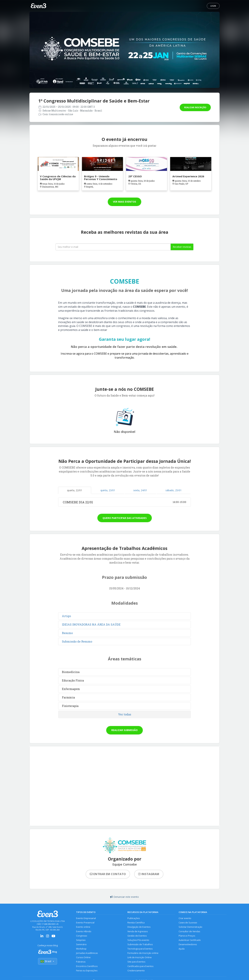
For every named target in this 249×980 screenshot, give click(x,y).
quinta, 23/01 (108, 490)
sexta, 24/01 (140, 490)
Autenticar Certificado (190, 940)
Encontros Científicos (87, 967)
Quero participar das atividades (125, 518)
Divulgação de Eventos (139, 927)
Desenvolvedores (188, 945)
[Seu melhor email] (113, 247)
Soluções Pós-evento (138, 940)
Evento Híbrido (84, 932)
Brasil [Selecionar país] (48, 961)
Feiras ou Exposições (87, 971)
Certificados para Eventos (140, 967)
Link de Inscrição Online (140, 958)
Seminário (81, 945)
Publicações (134, 918)
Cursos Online (83, 958)
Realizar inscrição (195, 107)
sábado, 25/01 (174, 490)
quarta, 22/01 (75, 490)
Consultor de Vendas (189, 932)
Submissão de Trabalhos (140, 945)
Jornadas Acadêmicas (87, 954)
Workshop (81, 949)
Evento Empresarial (86, 918)
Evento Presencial (85, 923)
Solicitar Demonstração (190, 927)
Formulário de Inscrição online (143, 954)
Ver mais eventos (124, 202)
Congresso (82, 936)
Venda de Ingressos (138, 932)
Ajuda (182, 949)
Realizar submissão (124, 730)
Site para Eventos (136, 962)
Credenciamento (136, 971)
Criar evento (185, 918)
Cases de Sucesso (188, 923)
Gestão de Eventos (137, 936)
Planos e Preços (187, 936)
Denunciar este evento (124, 897)
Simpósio (81, 940)
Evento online (83, 927)
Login (213, 6)
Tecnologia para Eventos (140, 949)
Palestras (81, 962)
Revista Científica (136, 923)
